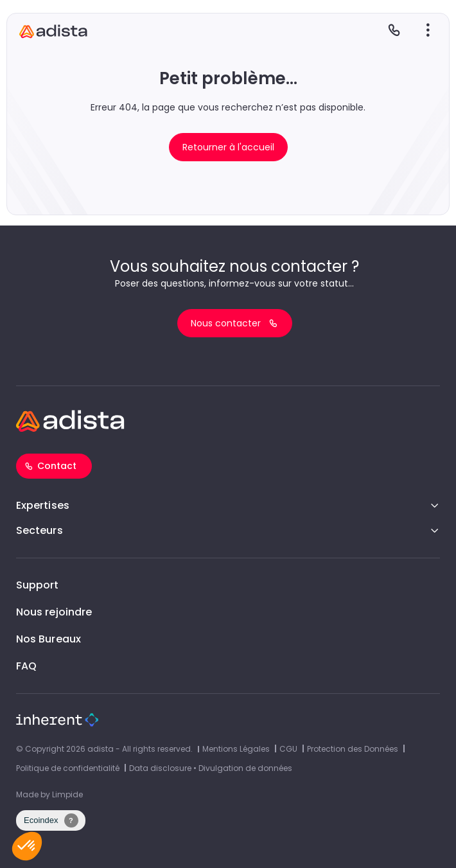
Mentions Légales (236, 749)
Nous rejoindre (54, 612)
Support (38, 585)
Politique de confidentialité (68, 768)
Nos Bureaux (48, 639)
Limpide (67, 794)
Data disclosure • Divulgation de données (211, 768)
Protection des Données (353, 749)
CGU (288, 749)
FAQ (26, 666)
